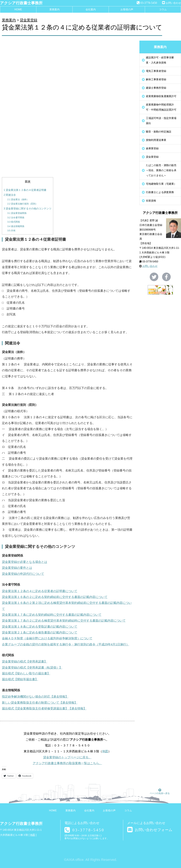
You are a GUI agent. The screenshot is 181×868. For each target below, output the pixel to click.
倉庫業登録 (152, 148)
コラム (163, 9)
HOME (18, 9)
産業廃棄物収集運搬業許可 (161, 96)
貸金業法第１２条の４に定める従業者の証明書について (40, 591)
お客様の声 (127, 9)
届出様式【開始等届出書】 (20, 679)
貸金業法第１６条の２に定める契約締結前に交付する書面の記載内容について (55, 597)
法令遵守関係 (16, 218)
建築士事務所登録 (156, 88)
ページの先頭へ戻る (160, 792)
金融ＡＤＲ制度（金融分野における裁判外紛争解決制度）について (47, 638)
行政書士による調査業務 (160, 192)
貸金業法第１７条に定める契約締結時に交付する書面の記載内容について (52, 615)
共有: (12, 231)
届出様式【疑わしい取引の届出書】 (26, 673)
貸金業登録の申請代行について (23, 574)
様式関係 (14, 222)
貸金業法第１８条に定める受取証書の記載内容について (40, 627)
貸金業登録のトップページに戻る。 (67, 757)
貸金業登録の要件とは (17, 568)
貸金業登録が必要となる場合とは (25, 562)
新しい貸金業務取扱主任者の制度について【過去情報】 (40, 703)
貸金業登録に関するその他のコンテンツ (28, 209)
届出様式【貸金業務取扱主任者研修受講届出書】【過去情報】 (44, 708)
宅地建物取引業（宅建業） (161, 184)
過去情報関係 (16, 226)
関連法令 (10, 195)
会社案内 (91, 9)
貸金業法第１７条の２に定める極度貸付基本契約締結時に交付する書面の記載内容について (64, 621)
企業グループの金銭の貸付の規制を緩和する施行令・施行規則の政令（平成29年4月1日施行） (66, 644)
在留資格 (151, 201)
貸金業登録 (29, 20)
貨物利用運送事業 (156, 140)
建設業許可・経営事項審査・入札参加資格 (160, 60)
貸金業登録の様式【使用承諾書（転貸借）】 (32, 668)
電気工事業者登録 (156, 71)
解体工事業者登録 (156, 79)
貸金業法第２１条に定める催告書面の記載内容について (40, 632)
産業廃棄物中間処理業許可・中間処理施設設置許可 (161, 107)
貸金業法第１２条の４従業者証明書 (25, 190)
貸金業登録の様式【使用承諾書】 (25, 662)
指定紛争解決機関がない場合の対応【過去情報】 (35, 697)
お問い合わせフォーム (154, 830)
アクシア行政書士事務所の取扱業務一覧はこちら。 (67, 763)
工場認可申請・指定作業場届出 (161, 121)
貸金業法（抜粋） (18, 200)
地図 (105, 751)
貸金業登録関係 (17, 213)
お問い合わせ (173, 3)
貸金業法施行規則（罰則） (22, 204)
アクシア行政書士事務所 (21, 3)
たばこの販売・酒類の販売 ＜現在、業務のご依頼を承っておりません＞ (162, 170)
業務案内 (54, 9)
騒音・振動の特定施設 (159, 132)
